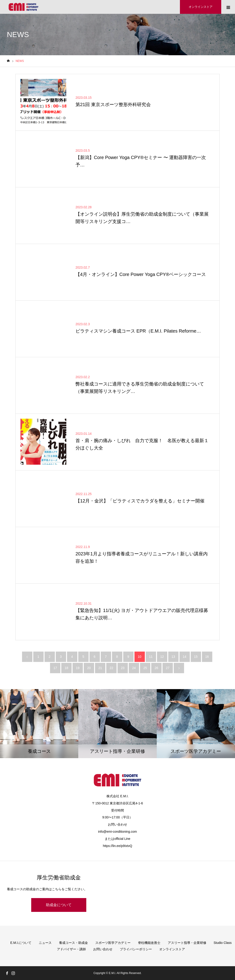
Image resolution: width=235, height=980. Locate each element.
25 (145, 668)
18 (67, 668)
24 (134, 668)
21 (100, 668)
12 (162, 657)
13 (173, 657)
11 (151, 657)
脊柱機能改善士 (149, 943)
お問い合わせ (103, 949)
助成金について (59, 905)
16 (207, 657)
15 (196, 657)
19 (78, 668)
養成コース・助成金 (73, 943)
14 (185, 657)
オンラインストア (172, 949)
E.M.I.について (21, 943)
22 (112, 668)
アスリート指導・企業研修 (187, 943)
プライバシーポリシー (136, 949)
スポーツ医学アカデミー (113, 943)
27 (168, 668)
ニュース (45, 943)
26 (157, 668)
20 (89, 668)
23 (123, 668)
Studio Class (223, 943)
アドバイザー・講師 (71, 949)
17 (55, 668)
